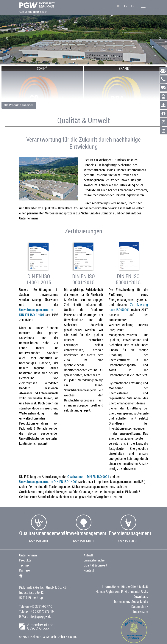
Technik (24, 565)
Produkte (25, 560)
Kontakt (89, 570)
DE (119, 6)
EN (126, 6)
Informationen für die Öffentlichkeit (125, 586)
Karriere (24, 570)
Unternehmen (28, 555)
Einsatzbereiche (94, 560)
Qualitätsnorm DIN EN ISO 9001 (88, 477)
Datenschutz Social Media (131, 602)
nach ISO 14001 (84, 541)
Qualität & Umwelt (95, 565)
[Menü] (143, 8)
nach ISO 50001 (128, 541)
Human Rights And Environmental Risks (122, 591)
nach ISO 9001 (39, 541)
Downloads (141, 596)
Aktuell (88, 555)
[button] (7, 38)
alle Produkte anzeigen (19, 105)
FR (133, 6)
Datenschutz (140, 607)
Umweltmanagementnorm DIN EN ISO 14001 (48, 482)
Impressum (141, 612)
